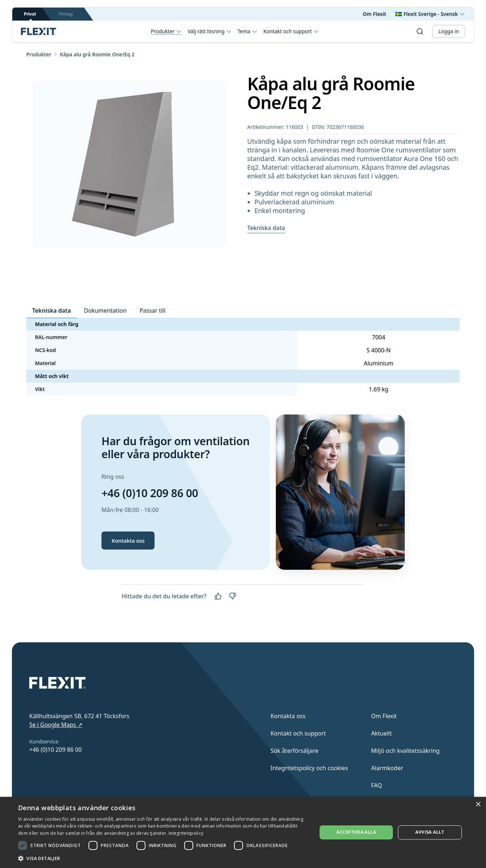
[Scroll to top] (39, 31)
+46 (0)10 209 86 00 (150, 493)
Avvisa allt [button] (430, 832)
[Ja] (218, 596)
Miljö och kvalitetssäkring (405, 751)
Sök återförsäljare (294, 751)
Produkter (166, 32)
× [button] (478, 805)
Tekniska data (266, 228)
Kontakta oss (128, 541)
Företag (66, 14)
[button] (163, 858)
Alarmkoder (387, 768)
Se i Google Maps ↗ (56, 725)
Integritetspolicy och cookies (309, 768)
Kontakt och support (291, 31)
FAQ (377, 785)
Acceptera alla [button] (356, 832)
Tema (248, 31)
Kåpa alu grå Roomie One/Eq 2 (97, 54)
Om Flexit (375, 14)
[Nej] (233, 596)
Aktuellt (382, 733)
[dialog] (243, 832)
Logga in (449, 31)
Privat (30, 16)
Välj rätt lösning (209, 31)
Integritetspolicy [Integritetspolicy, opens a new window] (186, 833)
